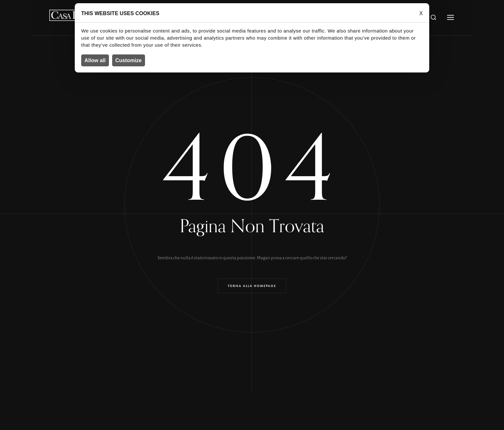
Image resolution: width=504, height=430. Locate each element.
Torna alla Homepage (252, 286)
